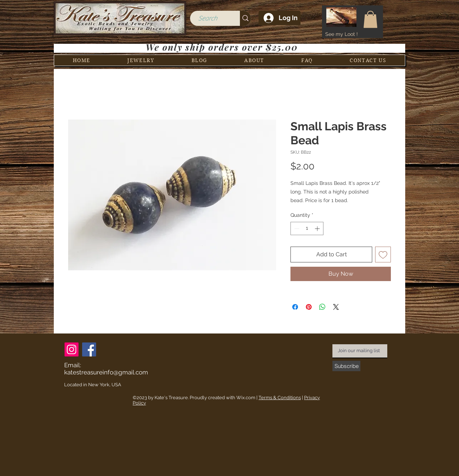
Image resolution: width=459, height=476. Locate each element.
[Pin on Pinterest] (309, 307)
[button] (370, 19)
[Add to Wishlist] (383, 255)
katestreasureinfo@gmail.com (106, 372)
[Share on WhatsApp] (322, 307)
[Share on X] (336, 307)
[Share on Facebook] (295, 307)
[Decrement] (296, 228)
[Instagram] (72, 349)
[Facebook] (89, 349)
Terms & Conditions (280, 398)
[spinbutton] (307, 228)
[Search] (207, 18)
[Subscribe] (346, 366)
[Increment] (318, 228)
